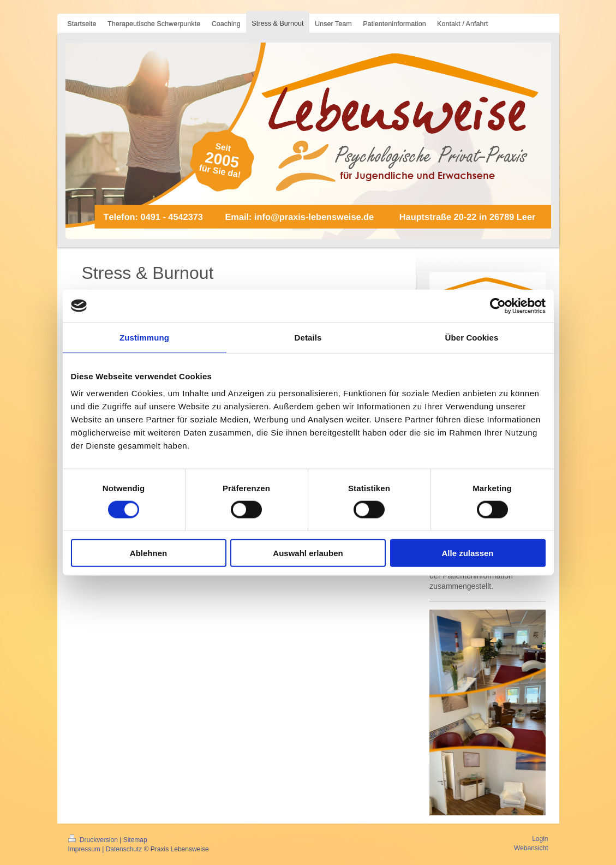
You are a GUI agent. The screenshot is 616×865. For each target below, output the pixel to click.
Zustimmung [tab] (144, 337)
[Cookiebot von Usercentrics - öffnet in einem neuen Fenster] (498, 306)
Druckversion (94, 840)
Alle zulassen (467, 553)
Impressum (84, 849)
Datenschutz (124, 849)
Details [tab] (308, 337)
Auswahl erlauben (308, 553)
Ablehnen (148, 553)
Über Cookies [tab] (472, 337)
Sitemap (135, 840)
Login (540, 839)
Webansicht (531, 848)
